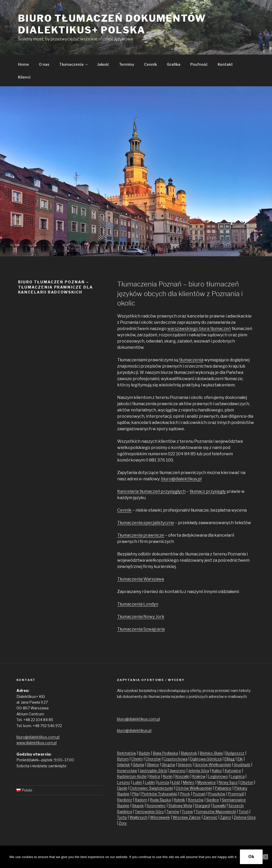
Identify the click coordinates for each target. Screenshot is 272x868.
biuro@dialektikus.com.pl (38, 737)
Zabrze (195, 817)
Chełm (137, 759)
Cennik (150, 64)
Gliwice (153, 765)
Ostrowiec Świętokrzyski (152, 788)
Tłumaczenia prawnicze (141, 535)
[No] (265, 857)
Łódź (176, 782)
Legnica (238, 776)
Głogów (168, 765)
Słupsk (138, 806)
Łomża (163, 782)
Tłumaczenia (74, 64)
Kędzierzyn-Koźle (132, 776)
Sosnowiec (156, 806)
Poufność (199, 64)
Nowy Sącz (228, 782)
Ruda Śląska (160, 800)
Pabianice (223, 788)
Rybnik (179, 800)
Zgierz (226, 817)
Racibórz (125, 800)
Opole (122, 788)
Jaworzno (178, 771)
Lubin (137, 782)
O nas (44, 64)
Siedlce (213, 800)
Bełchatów (126, 753)
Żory (123, 823)
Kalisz (217, 771)
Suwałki (219, 806)
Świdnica (125, 812)
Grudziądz (242, 765)
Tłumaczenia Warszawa (141, 579)
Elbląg (229, 759)
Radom (141, 800)
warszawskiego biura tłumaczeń (199, 329)
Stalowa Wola (180, 806)
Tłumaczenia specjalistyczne (146, 523)
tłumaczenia (191, 360)
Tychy (122, 817)
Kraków (199, 776)
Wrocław (181, 817)
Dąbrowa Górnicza (206, 759)
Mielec (189, 782)
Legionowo (218, 776)
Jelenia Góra (199, 771)
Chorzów (153, 759)
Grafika (174, 64)
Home (23, 64)
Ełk (240, 759)
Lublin (150, 782)
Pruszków (217, 794)
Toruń (244, 812)
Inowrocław (127, 771)
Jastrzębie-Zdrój (153, 771)
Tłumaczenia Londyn (138, 604)
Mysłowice (206, 782)
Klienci (24, 77)
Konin (168, 776)
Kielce (155, 776)
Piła (135, 794)
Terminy (127, 64)
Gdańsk (123, 765)
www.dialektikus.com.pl (37, 743)
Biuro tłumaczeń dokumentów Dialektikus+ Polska (112, 24)
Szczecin (236, 806)
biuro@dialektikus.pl (181, 479)
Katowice (233, 771)
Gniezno (185, 765)
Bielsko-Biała (211, 753)
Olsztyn (247, 782)
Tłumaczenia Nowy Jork (141, 617)
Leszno (123, 782)
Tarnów (173, 812)
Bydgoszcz (235, 753)
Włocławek (160, 817)
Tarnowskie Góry (149, 812)
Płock (185, 794)
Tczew (187, 812)
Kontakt (225, 64)
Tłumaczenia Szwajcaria (141, 629)
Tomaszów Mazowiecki (216, 812)
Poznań (199, 794)
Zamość (210, 817)
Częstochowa (175, 759)
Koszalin (182, 776)
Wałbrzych (138, 817)
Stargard (202, 806)
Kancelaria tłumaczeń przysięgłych (151, 491)
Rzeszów (196, 800)
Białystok (189, 753)
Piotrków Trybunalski (159, 794)
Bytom (123, 759)
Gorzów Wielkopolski (213, 765)
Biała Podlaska (165, 753)
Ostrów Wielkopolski (194, 788)
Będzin (144, 753)
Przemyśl (236, 794)
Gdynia (138, 765)
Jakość (103, 64)
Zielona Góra (245, 817)
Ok (251, 857)
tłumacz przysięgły (208, 491)
